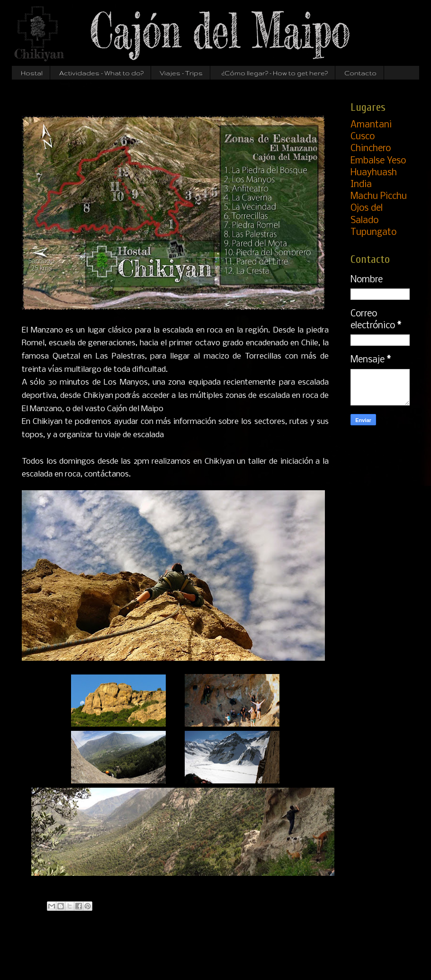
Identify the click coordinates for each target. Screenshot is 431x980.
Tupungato (373, 233)
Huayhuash (374, 173)
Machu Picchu (379, 197)
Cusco (363, 137)
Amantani (371, 125)
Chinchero (371, 149)
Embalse (378, 161)
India (361, 185)
